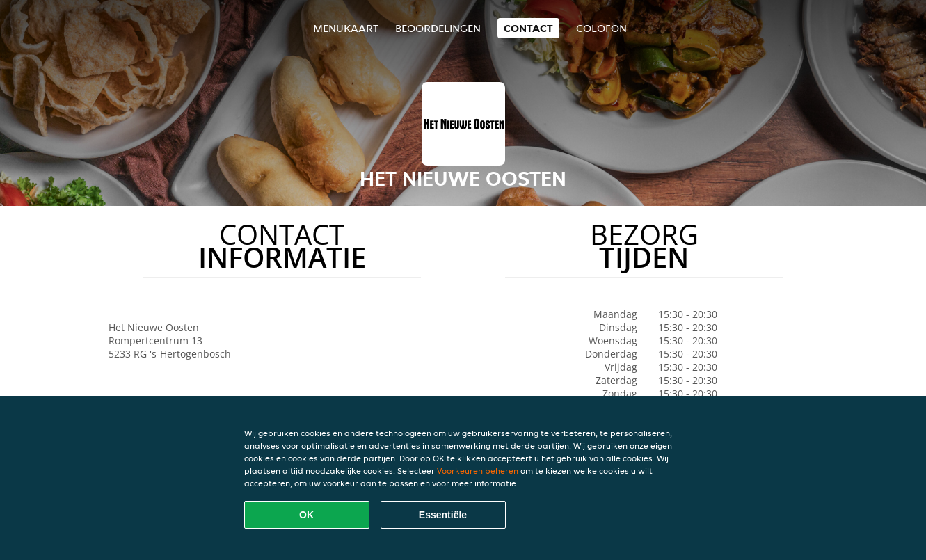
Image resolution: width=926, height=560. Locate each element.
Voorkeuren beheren (478, 471)
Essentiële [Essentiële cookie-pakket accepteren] (443, 515)
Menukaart (346, 28)
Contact (528, 28)
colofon (601, 28)
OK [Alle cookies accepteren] (306, 515)
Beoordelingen (438, 28)
